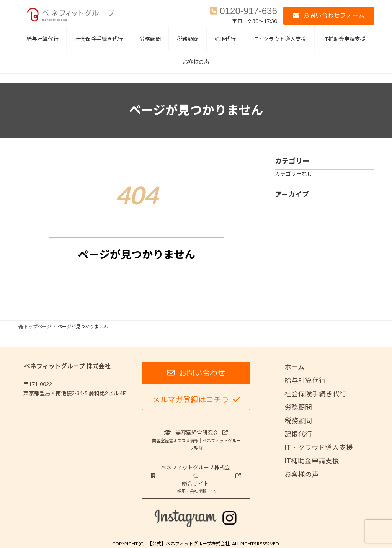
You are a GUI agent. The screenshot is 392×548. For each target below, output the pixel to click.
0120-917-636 (248, 11)
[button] (329, 16)
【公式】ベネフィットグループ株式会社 (189, 544)
